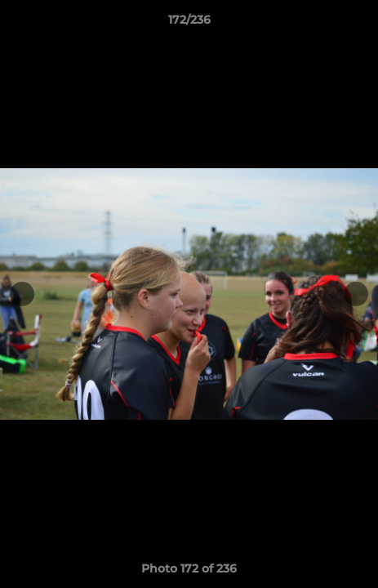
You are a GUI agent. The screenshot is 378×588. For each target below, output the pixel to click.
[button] (358, 24)
